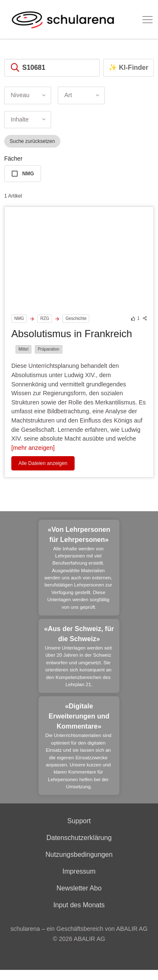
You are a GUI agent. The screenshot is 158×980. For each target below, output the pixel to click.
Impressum (79, 871)
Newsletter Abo (79, 888)
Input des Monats (79, 905)
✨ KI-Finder (128, 67)
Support (79, 821)
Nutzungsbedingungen (79, 855)
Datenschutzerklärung (79, 838)
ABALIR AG (89, 939)
